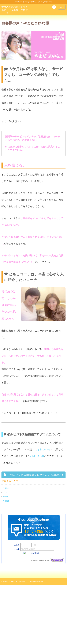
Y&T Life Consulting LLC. (20, 581)
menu (62, 7)
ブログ (5, 492)
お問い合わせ (37, 456)
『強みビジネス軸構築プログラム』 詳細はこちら (35, 475)
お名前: (17, 545)
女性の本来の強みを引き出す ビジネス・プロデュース (15, 10)
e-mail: (17, 549)
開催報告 (6, 501)
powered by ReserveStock (47, 560)
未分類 (5, 497)
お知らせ (6, 488)
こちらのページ (43, 449)
